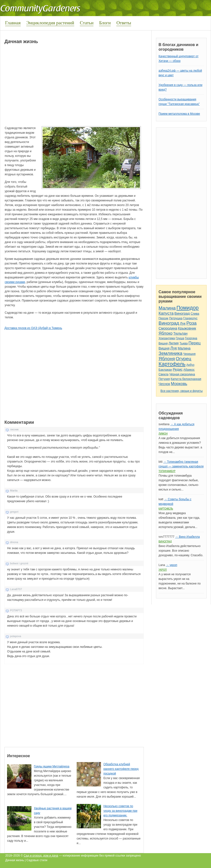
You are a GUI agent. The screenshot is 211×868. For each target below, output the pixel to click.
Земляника (171, 353)
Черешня (189, 354)
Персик (164, 318)
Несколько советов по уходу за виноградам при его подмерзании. (120, 811)
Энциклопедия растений (50, 23)
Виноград (182, 313)
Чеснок (164, 384)
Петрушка (176, 318)
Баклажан (165, 370)
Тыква (183, 343)
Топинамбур (167, 471)
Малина (167, 308)
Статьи (87, 23)
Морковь (179, 384)
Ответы (124, 23)
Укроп (163, 570)
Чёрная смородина (182, 374)
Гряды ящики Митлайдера (52, 766)
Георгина (191, 338)
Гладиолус (190, 318)
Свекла (164, 374)
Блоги (105, 23)
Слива (195, 314)
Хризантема (167, 338)
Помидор (188, 308)
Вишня (163, 343)
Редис (178, 369)
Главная (13, 23)
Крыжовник (187, 328)
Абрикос (189, 370)
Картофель (172, 364)
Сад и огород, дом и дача (41, 856)
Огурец (183, 359)
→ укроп (172, 565)
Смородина (168, 328)
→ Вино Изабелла (188, 537)
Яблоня (167, 359)
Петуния (164, 379)
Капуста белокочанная (186, 379)
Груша (180, 338)
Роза (192, 323)
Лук (183, 323)
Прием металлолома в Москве (179, 114)
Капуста (166, 313)
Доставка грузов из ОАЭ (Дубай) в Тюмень (33, 328)
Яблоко (166, 333)
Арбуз (190, 365)
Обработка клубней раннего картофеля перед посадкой (121, 769)
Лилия (174, 343)
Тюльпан (180, 333)
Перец (194, 343)
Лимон (163, 434)
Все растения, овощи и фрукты (181, 391)
